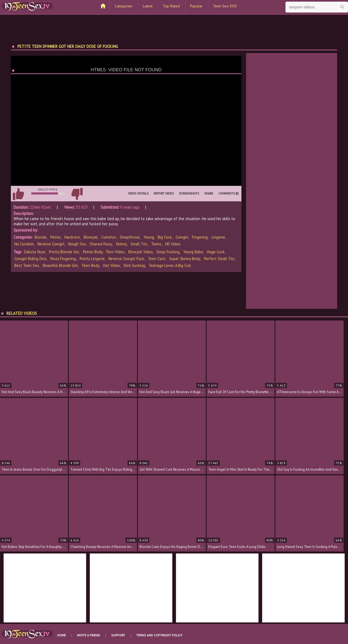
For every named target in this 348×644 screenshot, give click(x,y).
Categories (124, 6)
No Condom (24, 244)
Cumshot (109, 237)
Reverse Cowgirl (51, 244)
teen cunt (157, 259)
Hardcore (72, 237)
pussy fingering (63, 259)
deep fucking (168, 252)
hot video (111, 265)
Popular (196, 6)
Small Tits (139, 244)
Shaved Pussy (101, 244)
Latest (148, 6)
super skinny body (185, 259)
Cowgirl (182, 237)
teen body (90, 265)
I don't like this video (77, 194)
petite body (93, 252)
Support (118, 635)
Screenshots (189, 193)
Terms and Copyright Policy (159, 635)
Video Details (138, 193)
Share (209, 193)
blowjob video (141, 252)
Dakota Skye (35, 252)
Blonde (41, 237)
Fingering (200, 237)
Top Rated (171, 6)
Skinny (121, 244)
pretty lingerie (92, 259)
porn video (115, 252)
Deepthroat (130, 237)
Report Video (164, 193)
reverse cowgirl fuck (126, 259)
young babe (193, 252)
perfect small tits (219, 259)
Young (149, 237)
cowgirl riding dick (30, 259)
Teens (156, 244)
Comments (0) (229, 193)
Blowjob (91, 237)
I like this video (18, 194)
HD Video (173, 244)
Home (61, 635)
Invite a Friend (88, 635)
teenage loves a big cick (170, 265)
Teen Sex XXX (225, 6)
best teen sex (27, 265)
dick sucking (134, 265)
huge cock (216, 252)
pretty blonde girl (64, 252)
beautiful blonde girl (60, 265)
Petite (55, 237)
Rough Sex (77, 244)
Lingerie (218, 237)
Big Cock (165, 237)
